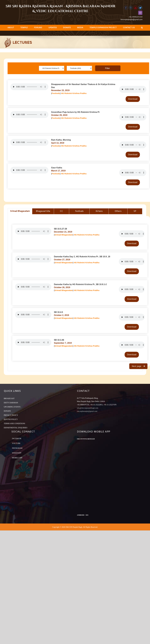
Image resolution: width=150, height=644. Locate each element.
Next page (137, 366)
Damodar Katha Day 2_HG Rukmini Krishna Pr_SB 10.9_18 (82, 257)
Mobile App (17, 458)
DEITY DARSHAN (11, 403)
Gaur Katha (57, 168)
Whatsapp (17, 453)
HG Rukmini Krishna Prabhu (74, 93)
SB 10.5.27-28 (60, 229)
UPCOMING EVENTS (12, 407)
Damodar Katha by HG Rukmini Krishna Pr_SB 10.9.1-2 (80, 284)
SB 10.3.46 (59, 340)
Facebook (17, 439)
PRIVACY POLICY (11, 415)
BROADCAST (9, 399)
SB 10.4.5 (58, 312)
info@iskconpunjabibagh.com (88, 408)
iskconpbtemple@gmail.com (131, 19)
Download (133, 99)
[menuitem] (11, 28)
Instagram (17, 448)
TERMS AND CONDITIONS (14, 424)
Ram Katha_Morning (61, 140)
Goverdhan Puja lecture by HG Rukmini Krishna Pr (75, 112)
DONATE (7, 411)
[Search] (142, 28)
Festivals (56, 93)
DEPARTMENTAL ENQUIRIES (16, 428)
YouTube (16, 443)
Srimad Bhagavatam (64, 235)
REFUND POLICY (11, 419)
